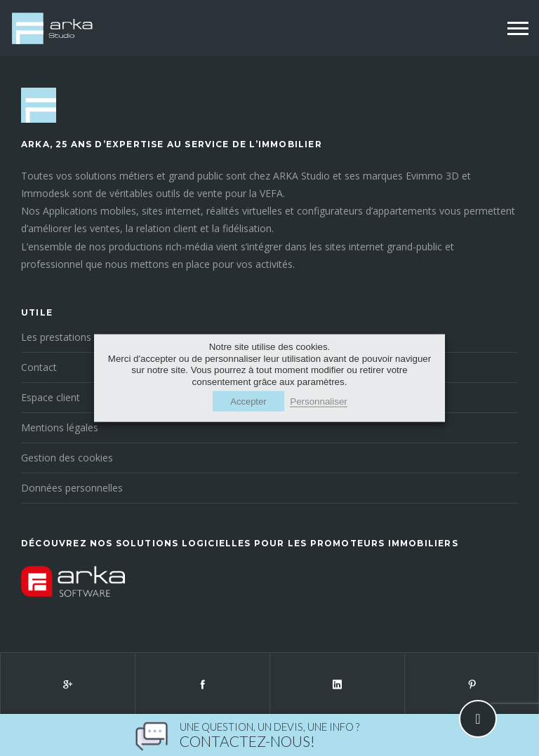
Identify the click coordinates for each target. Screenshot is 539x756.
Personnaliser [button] (319, 401)
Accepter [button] (248, 401)
